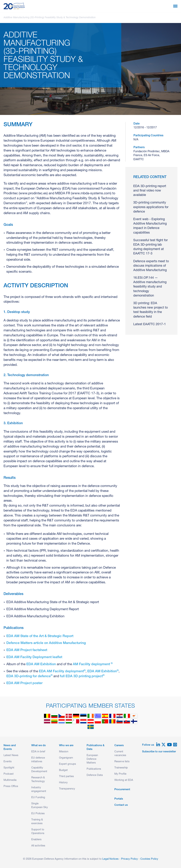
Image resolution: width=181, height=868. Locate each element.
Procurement (122, 790)
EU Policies (38, 814)
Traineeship (121, 768)
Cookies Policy (149, 859)
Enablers (36, 840)
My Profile (120, 774)
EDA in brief (38, 752)
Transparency (67, 789)
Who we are (66, 746)
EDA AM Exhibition (41, 664)
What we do (39, 746)
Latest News (11, 755)
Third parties (66, 776)
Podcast (9, 774)
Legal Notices (110, 859)
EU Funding (38, 798)
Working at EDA (124, 780)
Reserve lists (122, 762)
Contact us (121, 805)
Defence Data (95, 775)
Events (8, 762)
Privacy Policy (129, 859)
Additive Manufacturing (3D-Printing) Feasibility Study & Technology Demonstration (50, 18)
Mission (64, 752)
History (63, 783)
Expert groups (68, 764)
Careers (119, 746)
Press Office (11, 786)
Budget (63, 770)
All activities (38, 846)
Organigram (66, 758)
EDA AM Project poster (24, 683)
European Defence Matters (92, 759)
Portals (119, 799)
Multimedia (10, 780)
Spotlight (9, 768)
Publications (94, 769)
